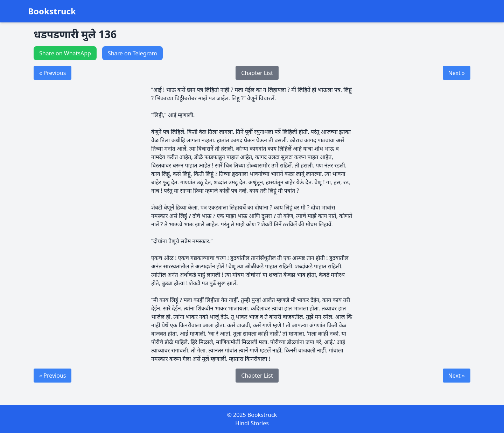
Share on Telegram (132, 53)
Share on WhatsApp (65, 53)
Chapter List (257, 73)
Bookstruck (52, 11)
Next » (457, 73)
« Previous (52, 73)
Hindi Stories (252, 423)
